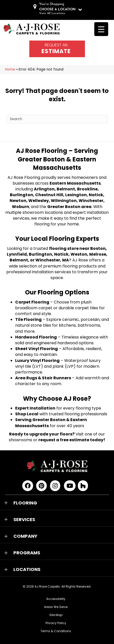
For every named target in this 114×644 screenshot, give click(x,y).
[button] (57, 503)
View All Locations (52, 13)
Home (10, 69)
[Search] (57, 119)
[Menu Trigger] (101, 29)
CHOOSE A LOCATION (57, 9)
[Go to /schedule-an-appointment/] (57, 49)
